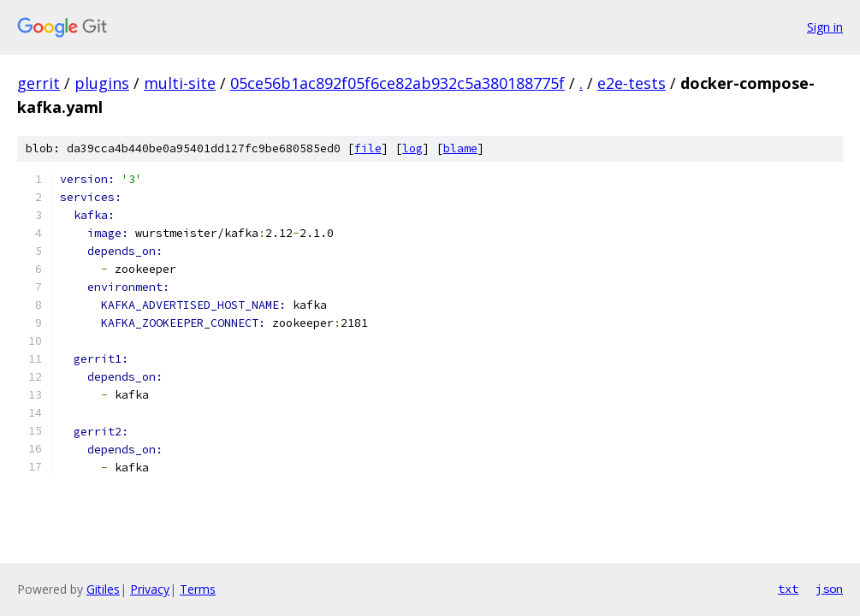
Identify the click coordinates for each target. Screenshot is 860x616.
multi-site (180, 83)
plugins (102, 83)
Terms (198, 589)
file (368, 148)
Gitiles (103, 589)
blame (460, 148)
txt (788, 589)
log (412, 148)
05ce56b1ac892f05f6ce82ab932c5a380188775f (397, 83)
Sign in (825, 27)
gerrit (39, 83)
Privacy (150, 589)
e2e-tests (632, 83)
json (829, 589)
